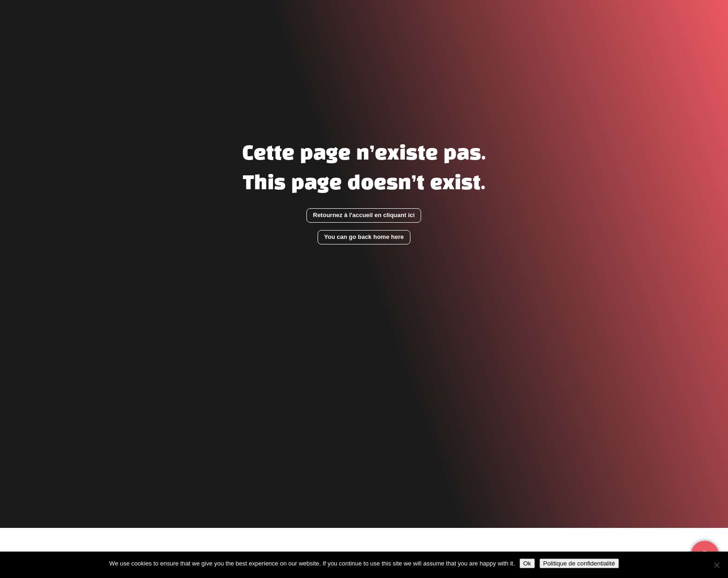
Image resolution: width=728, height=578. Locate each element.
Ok (527, 563)
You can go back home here (364, 237)
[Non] (716, 565)
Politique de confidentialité (579, 563)
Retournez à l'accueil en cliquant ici (364, 215)
